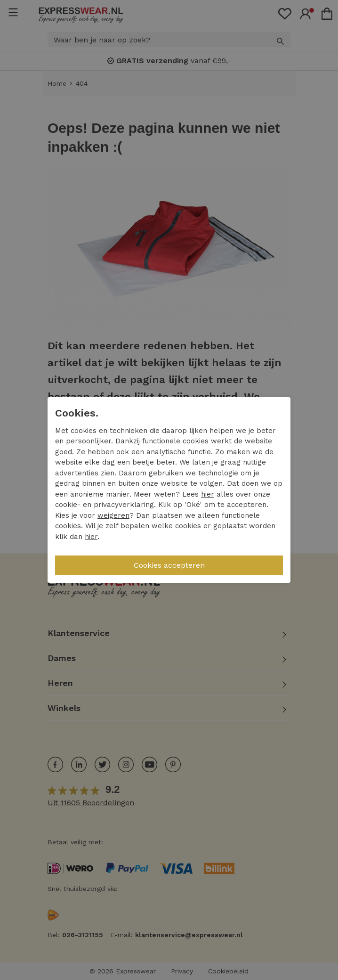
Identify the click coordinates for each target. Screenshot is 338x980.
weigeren (113, 515)
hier (208, 494)
